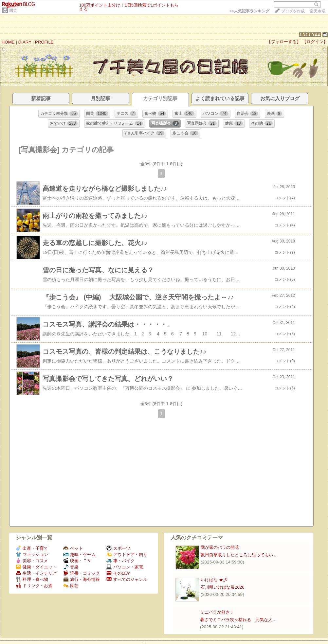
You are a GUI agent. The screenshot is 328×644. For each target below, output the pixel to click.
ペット (73, 548)
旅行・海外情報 (82, 579)
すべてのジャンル (127, 579)
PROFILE (44, 42)
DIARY (25, 42)
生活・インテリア (36, 573)
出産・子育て (32, 548)
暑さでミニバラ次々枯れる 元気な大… (238, 620)
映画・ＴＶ (77, 561)
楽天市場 (318, 11)
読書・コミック (82, 573)
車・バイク (120, 561)
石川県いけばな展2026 (223, 587)
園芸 (13, 10)
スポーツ (118, 548)
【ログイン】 (315, 42)
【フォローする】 (284, 42)
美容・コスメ (32, 561)
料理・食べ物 (32, 579)
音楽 (71, 567)
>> (249, 11)
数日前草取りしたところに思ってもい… (239, 555)
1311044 (310, 35)
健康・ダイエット (36, 567)
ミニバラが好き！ (217, 612)
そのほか (118, 573)
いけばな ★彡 (216, 580)
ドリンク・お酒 (34, 586)
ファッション (32, 555)
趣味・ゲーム (79, 555)
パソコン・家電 (125, 567)
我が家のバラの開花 (220, 547)
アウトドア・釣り (127, 555)
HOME (8, 42)
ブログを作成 (293, 11)
